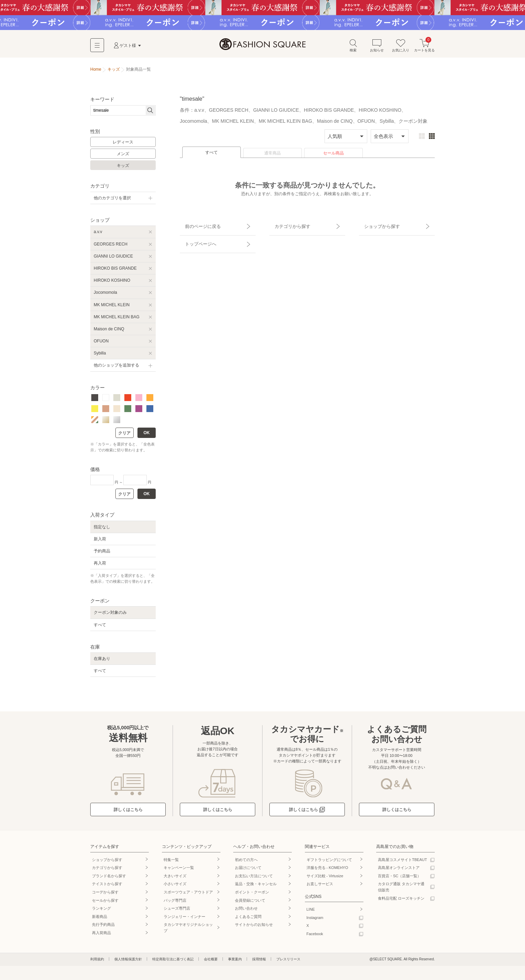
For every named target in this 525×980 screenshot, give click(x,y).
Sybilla (100, 356)
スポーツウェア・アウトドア (188, 894)
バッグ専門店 (175, 902)
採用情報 (259, 961)
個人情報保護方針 (128, 961)
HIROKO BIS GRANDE (115, 271)
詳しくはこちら (128, 812)
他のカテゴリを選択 (112, 200)
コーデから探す (105, 894)
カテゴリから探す (288, 226)
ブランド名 (109, 878)
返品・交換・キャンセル (256, 886)
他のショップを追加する (116, 368)
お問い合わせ (246, 911)
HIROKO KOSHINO (112, 283)
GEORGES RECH (111, 246)
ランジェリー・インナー (184, 919)
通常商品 (272, 156)
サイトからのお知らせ (254, 927)
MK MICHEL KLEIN (112, 307)
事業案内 (235, 961)
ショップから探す (377, 226)
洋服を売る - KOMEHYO (327, 870)
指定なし (102, 529)
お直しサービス (320, 886)
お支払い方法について (254, 878)
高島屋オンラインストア (399, 870)
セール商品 (333, 156)
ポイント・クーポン (252, 894)
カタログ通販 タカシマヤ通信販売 (401, 889)
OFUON (101, 343)
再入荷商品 (101, 935)
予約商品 (102, 553)
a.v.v (98, 234)
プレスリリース (288, 961)
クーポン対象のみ (110, 615)
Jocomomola (105, 295)
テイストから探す (107, 886)
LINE (311, 912)
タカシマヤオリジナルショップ (188, 930)
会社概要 (211, 961)
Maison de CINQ (109, 331)
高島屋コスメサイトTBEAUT (402, 862)
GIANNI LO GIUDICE (113, 258)
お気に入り (401, 48)
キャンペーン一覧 (179, 870)
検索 (353, 48)
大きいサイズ (175, 878)
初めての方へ (246, 862)
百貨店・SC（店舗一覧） (399, 878)
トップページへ (196, 238)
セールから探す (105, 902)
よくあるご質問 (248, 919)
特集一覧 (171, 862)
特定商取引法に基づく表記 (173, 961)
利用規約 (97, 961)
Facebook (315, 936)
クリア (124, 436)
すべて (212, 155)
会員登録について (250, 902)
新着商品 (100, 919)
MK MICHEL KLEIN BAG (117, 319)
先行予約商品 (103, 927)
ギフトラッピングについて (329, 862)
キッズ (123, 168)
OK (147, 435)
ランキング (101, 911)
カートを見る (424, 48)
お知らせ (377, 48)
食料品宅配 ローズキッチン (401, 900)
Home (96, 72)
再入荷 (100, 566)
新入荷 (100, 541)
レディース (123, 144)
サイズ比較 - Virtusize (325, 878)
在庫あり (102, 661)
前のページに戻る (198, 226)
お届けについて (248, 870)
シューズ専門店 (177, 911)
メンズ (123, 156)
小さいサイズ (175, 886)
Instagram (315, 920)
